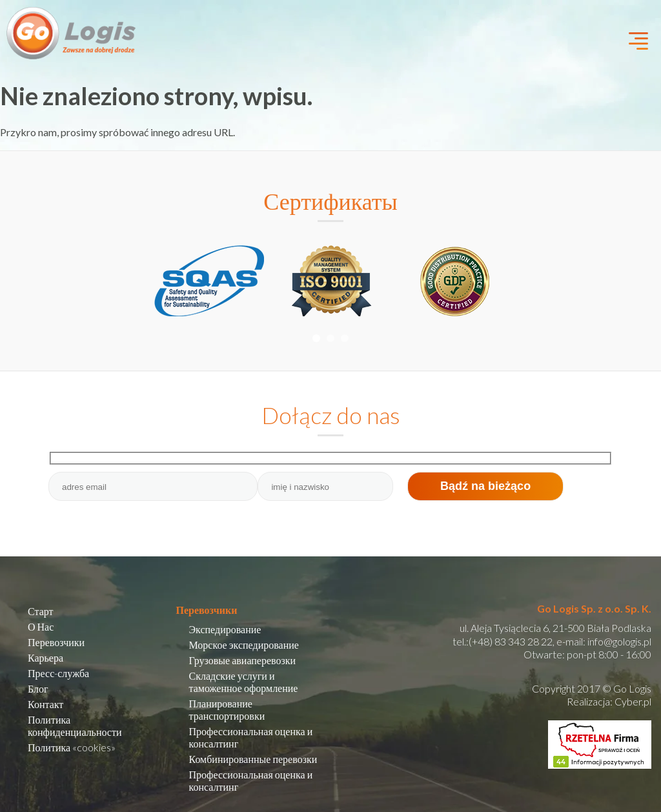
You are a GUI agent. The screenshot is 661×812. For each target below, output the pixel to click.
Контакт (46, 704)
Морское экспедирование (244, 645)
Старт (41, 611)
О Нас (41, 626)
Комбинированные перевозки (253, 759)
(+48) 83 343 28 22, (512, 641)
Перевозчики (56, 642)
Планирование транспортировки (227, 709)
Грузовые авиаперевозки (243, 660)
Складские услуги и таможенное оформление (244, 682)
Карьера (46, 657)
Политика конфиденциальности (75, 726)
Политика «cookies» (72, 747)
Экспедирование (225, 629)
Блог (38, 688)
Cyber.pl (633, 701)
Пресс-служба (58, 673)
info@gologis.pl (619, 641)
